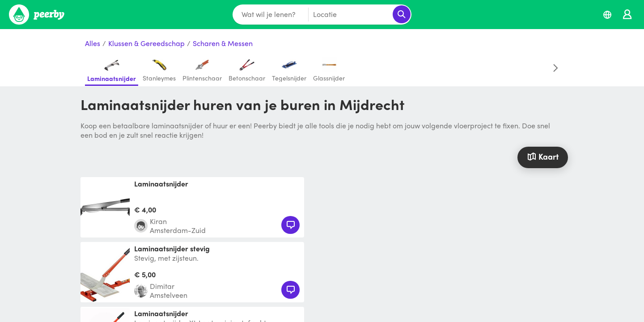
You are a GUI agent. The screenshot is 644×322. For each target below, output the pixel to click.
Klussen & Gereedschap (146, 44)
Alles (93, 44)
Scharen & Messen (223, 44)
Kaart (542, 156)
